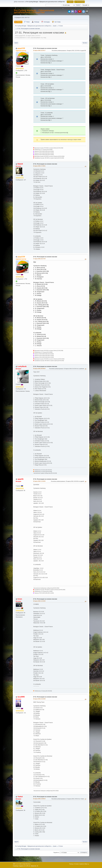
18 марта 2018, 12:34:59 (39, 601)
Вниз (16, 43)
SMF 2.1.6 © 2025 (17, 864)
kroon (20, 599)
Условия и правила (79, 864)
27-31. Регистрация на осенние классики (45, 48)
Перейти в (56, 853)
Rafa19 (20, 164)
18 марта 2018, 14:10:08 (39, 699)
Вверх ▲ (87, 864)
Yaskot (20, 797)
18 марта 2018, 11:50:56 (39, 481)
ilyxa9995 (21, 697)
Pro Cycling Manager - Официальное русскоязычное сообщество (34, 11)
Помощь (71, 864)
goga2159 (21, 48)
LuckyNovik (22, 366)
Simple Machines (26, 864)
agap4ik (21, 479)
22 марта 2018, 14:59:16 (39, 799)
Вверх (16, 842)
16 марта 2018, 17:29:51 (39, 166)
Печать (85, 43)
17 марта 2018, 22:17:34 (39, 259)
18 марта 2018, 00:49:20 (39, 369)
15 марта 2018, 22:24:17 (39, 50)
